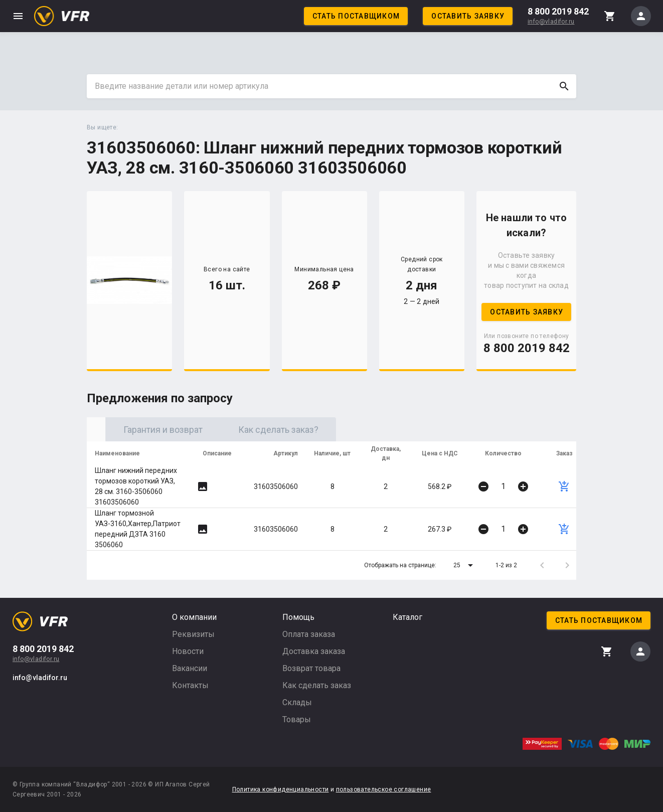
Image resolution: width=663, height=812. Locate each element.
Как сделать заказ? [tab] (375, 430)
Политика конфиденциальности (281, 789)
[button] (465, 565)
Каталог (407, 617)
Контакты (190, 685)
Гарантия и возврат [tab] (260, 430)
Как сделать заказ (317, 685)
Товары (297, 719)
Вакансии (190, 668)
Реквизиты (193, 634)
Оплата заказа (309, 634)
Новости (188, 651)
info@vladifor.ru (551, 22)
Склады (297, 702)
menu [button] (18, 16)
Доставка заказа (314, 651)
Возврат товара (311, 668)
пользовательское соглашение (384, 789)
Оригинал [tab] (144, 430)
